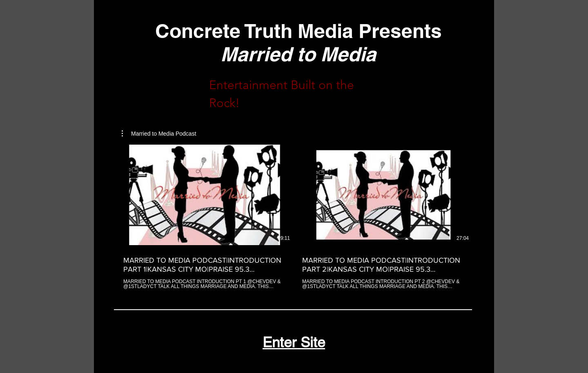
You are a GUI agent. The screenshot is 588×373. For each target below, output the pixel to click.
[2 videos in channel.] (294, 217)
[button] (159, 134)
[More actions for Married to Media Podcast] (159, 134)
